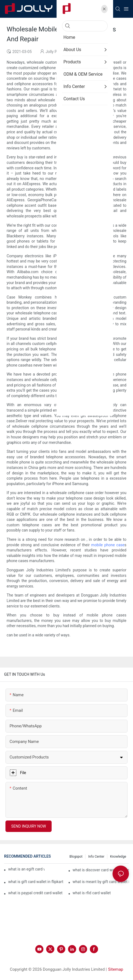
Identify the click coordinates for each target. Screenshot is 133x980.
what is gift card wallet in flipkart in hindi (36, 882)
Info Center (96, 857)
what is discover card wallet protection (101, 870)
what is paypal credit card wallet (35, 893)
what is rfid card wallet (92, 893)
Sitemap (116, 969)
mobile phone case (108, 545)
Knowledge (118, 857)
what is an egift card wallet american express (26, 869)
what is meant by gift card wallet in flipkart (101, 882)
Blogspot (76, 857)
